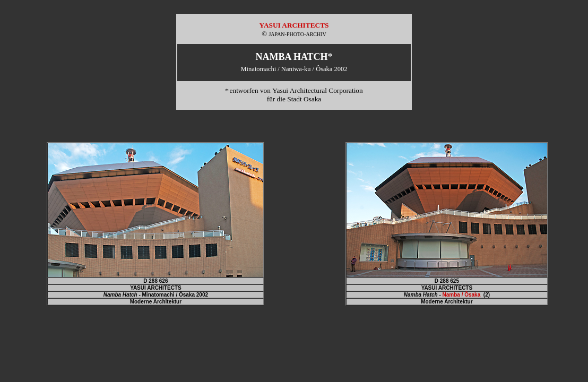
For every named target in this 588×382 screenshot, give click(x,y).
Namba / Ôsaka (462, 295)
